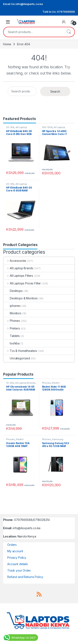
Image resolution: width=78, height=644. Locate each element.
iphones (12, 306)
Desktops (13, 291)
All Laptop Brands (18, 268)
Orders (12, 545)
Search (69, 32)
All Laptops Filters (18, 276)
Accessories (15, 261)
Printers (12, 328)
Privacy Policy (17, 558)
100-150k (47, 127)
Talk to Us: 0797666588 (59, 12)
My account (15, 551)
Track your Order (19, 570)
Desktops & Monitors (21, 298)
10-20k (10, 383)
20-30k (10, 127)
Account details (18, 564)
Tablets (12, 336)
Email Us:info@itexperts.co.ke (23, 4)
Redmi (56, 383)
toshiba (12, 343)
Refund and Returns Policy (25, 577)
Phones (12, 321)
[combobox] (33, 32)
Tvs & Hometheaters (20, 351)
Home (7, 44)
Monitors (12, 313)
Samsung (58, 439)
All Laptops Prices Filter (22, 283)
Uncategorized (17, 358)
